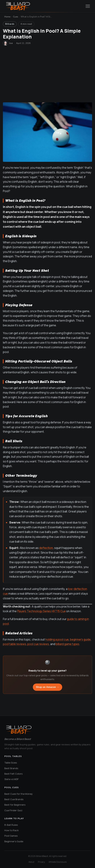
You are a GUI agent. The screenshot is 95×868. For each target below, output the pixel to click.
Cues (16, 17)
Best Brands (11, 768)
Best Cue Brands (14, 799)
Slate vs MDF (12, 779)
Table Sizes (11, 763)
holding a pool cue (57, 640)
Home (7, 17)
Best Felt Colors (13, 774)
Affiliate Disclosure (58, 862)
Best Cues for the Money (18, 794)
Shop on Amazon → (47, 687)
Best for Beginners (15, 805)
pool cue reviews (38, 644)
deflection (46, 548)
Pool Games (11, 836)
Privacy (41, 862)
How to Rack (12, 830)
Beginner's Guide (14, 841)
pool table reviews (15, 644)
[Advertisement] (47, 75)
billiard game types (67, 644)
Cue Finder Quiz (13, 810)
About (31, 862)
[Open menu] (88, 6)
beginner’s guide (80, 640)
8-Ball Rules (11, 825)
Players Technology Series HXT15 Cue (41, 611)
